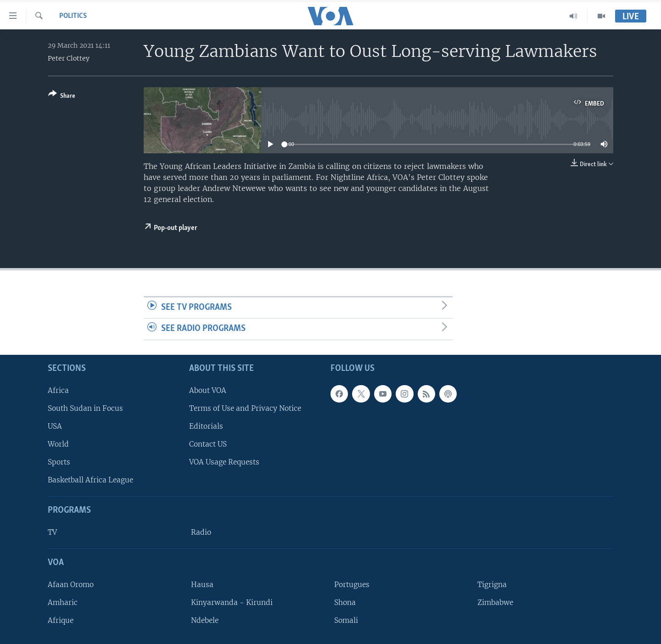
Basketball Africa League (90, 480)
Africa (58, 390)
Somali (346, 620)
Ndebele (205, 620)
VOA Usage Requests (224, 462)
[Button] (62, 97)
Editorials (206, 426)
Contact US (208, 444)
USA (55, 426)
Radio (201, 532)
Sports (59, 462)
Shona (345, 602)
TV (52, 532)
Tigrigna (492, 585)
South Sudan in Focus (85, 408)
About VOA (208, 390)
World (58, 444)
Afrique (61, 620)
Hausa (202, 585)
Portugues (352, 585)
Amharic (63, 602)
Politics (73, 16)
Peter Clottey (69, 58)
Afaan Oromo (71, 585)
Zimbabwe (495, 602)
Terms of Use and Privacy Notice (245, 408)
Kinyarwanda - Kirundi (232, 602)
